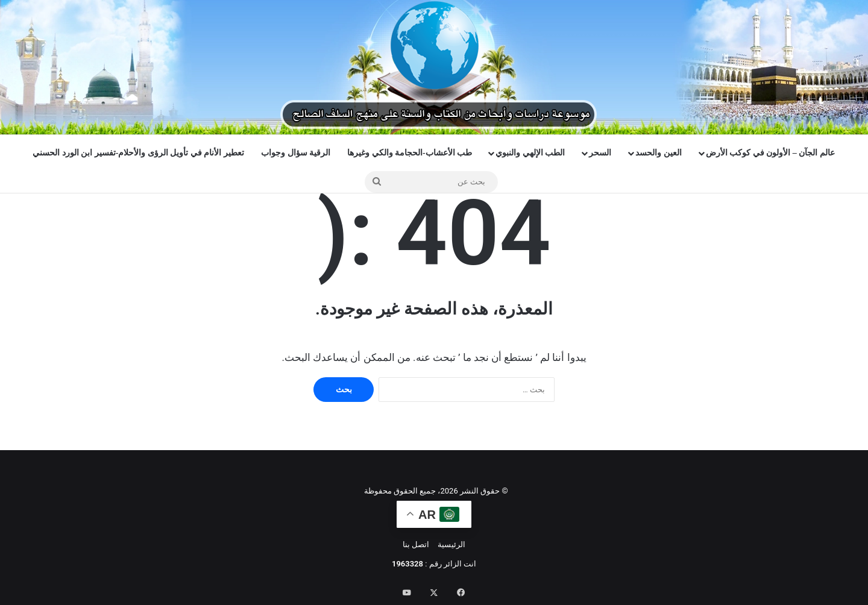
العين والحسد (659, 153)
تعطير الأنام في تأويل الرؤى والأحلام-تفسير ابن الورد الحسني (138, 153)
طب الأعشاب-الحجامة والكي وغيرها (410, 153)
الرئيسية (451, 544)
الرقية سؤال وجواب (296, 153)
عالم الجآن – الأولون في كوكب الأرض (770, 153)
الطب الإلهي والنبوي (530, 153)
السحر (600, 153)
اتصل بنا (416, 544)
